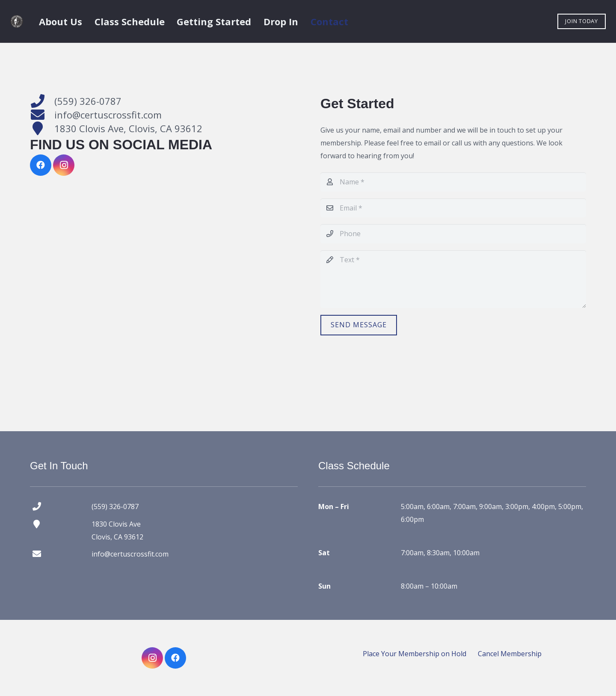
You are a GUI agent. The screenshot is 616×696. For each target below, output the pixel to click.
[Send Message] (359, 325)
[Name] (453, 182)
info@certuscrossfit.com (108, 115)
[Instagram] (64, 165)
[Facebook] (41, 165)
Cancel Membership (510, 654)
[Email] (453, 208)
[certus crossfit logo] (17, 21)
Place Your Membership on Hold (415, 654)
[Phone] (453, 234)
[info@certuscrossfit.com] (42, 115)
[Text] (453, 279)
